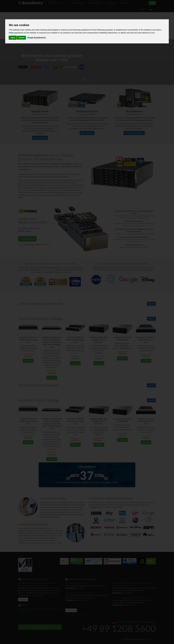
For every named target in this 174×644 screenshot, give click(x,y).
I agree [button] (13, 38)
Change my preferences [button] (36, 38)
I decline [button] (21, 38)
